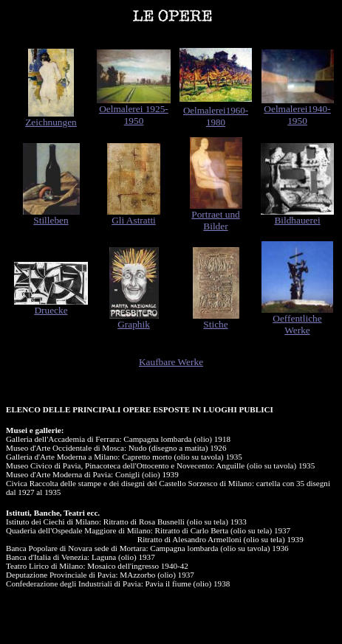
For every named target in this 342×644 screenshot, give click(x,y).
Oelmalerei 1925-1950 (134, 115)
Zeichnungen (51, 122)
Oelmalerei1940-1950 (297, 115)
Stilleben (51, 220)
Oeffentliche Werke (297, 324)
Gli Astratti (134, 220)
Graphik (134, 324)
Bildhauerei (297, 220)
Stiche (215, 324)
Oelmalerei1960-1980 (216, 116)
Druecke (51, 310)
